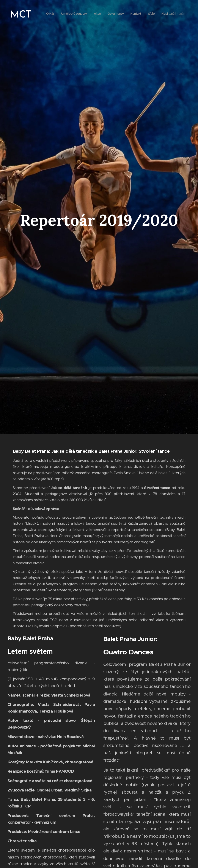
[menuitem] (138, 14)
